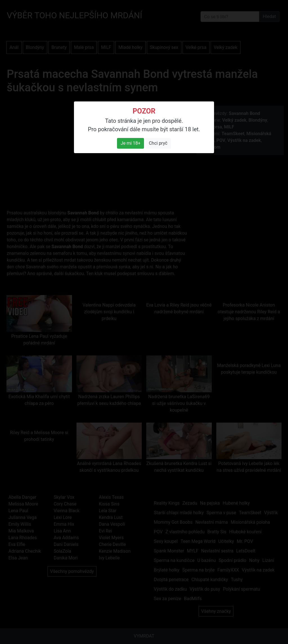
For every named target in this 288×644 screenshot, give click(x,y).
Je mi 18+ (130, 143)
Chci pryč (158, 143)
